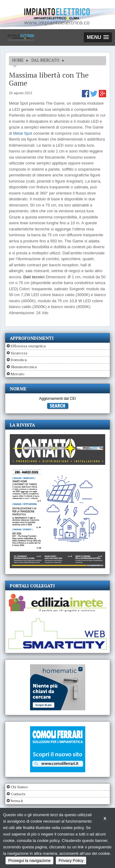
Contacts (18, 794)
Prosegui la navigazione (29, 860)
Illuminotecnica (24, 367)
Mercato (17, 374)
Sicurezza (19, 353)
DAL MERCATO (45, 60)
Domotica (19, 360)
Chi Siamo (19, 787)
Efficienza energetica (28, 346)
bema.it (17, 801)
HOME (18, 60)
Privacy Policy (71, 860)
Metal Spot (23, 133)
